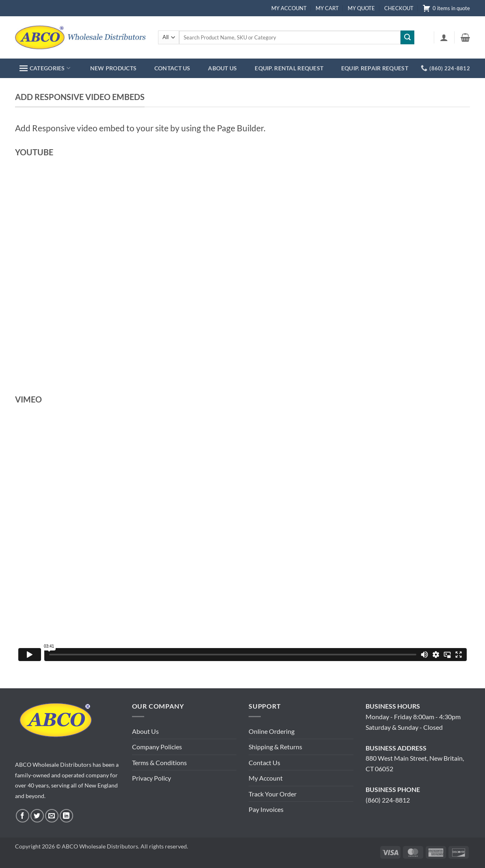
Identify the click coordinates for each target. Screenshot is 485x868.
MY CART (327, 8)
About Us (145, 731)
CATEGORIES (45, 68)
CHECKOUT (399, 8)
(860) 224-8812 (388, 800)
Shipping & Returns (275, 747)
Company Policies (157, 747)
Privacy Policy (152, 778)
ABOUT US (222, 68)
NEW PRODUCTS (113, 68)
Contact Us (264, 762)
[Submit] (407, 37)
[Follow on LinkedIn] (66, 816)
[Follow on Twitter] (37, 816)
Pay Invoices (266, 809)
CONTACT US (172, 68)
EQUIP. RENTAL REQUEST (289, 68)
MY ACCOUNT (289, 8)
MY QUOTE (361, 8)
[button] (444, 37)
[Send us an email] (52, 816)
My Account (266, 778)
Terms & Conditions (159, 762)
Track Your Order (273, 794)
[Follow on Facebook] (23, 816)
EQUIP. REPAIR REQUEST (375, 68)
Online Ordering (272, 731)
